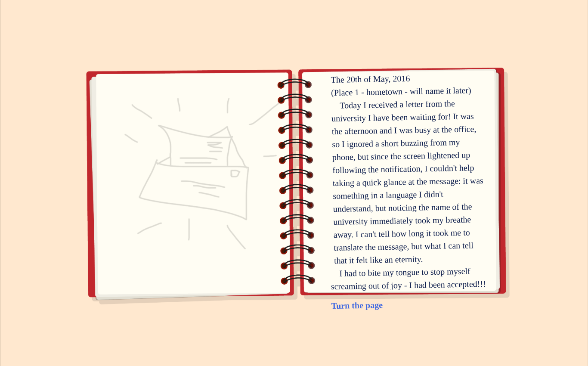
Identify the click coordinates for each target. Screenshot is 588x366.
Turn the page (357, 305)
